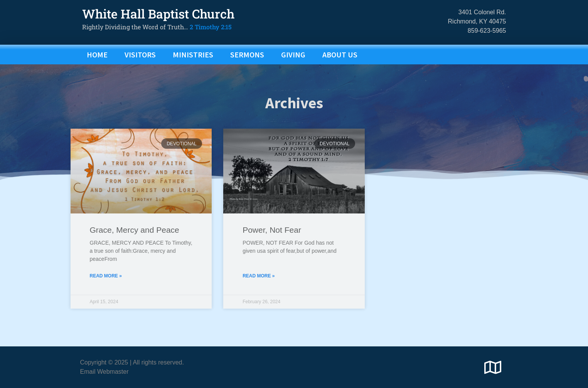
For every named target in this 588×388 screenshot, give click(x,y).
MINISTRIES (193, 55)
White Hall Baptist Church (158, 14)
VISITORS (140, 55)
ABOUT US (340, 55)
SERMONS (247, 55)
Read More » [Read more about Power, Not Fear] (259, 290)
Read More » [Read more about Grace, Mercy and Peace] (106, 290)
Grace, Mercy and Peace (135, 244)
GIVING (293, 55)
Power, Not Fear (272, 244)
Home (97, 55)
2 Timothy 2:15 (211, 27)
